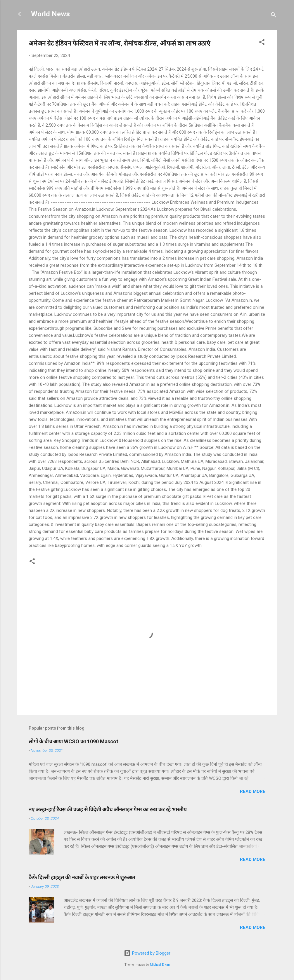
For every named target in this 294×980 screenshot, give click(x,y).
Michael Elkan (160, 965)
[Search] (274, 16)
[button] (262, 43)
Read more (253, 791)
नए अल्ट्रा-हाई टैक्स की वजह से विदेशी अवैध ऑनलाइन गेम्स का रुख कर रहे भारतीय (108, 809)
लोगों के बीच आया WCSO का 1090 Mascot (73, 741)
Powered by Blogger (147, 953)
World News (50, 14)
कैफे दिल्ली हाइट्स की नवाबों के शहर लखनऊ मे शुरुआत (82, 877)
